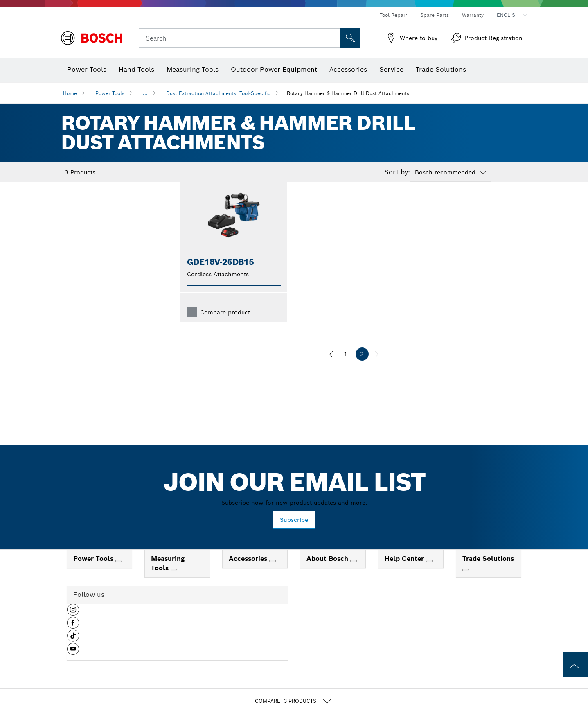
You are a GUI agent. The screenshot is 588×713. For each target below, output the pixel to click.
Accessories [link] (249, 572)
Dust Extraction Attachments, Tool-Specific (218, 93)
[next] (377, 367)
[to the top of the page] (576, 665)
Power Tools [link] (94, 572)
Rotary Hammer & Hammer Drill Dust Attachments (348, 93)
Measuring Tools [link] (168, 576)
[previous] (331, 367)
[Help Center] (429, 574)
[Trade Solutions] (466, 583)
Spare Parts (435, 15)
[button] (73, 626)
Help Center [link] (405, 572)
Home (70, 93)
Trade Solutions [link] (488, 572)
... (145, 93)
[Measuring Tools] (174, 583)
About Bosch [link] (328, 572)
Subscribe (294, 533)
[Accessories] (273, 574)
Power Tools (110, 93)
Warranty (473, 15)
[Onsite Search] (350, 38)
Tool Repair (393, 15)
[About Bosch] (354, 574)
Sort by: (397, 172)
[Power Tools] (119, 574)
